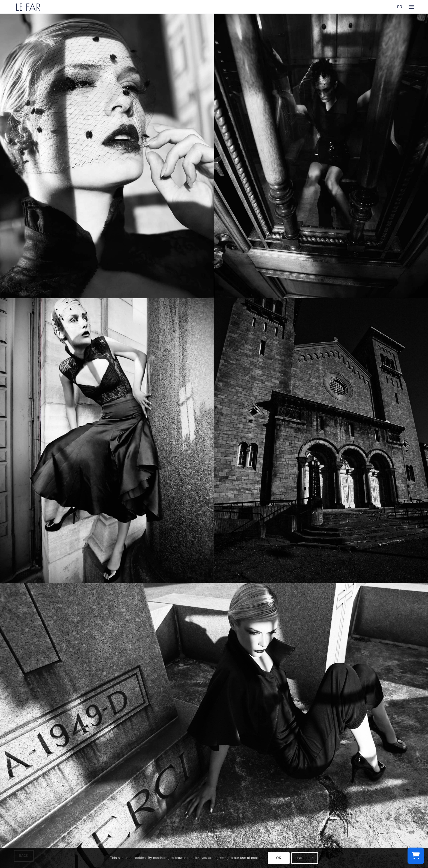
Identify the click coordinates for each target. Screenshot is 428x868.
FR (400, 7)
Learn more (304, 858)
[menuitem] (411, 7)
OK (279, 858)
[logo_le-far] (28, 7)
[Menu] (411, 7)
